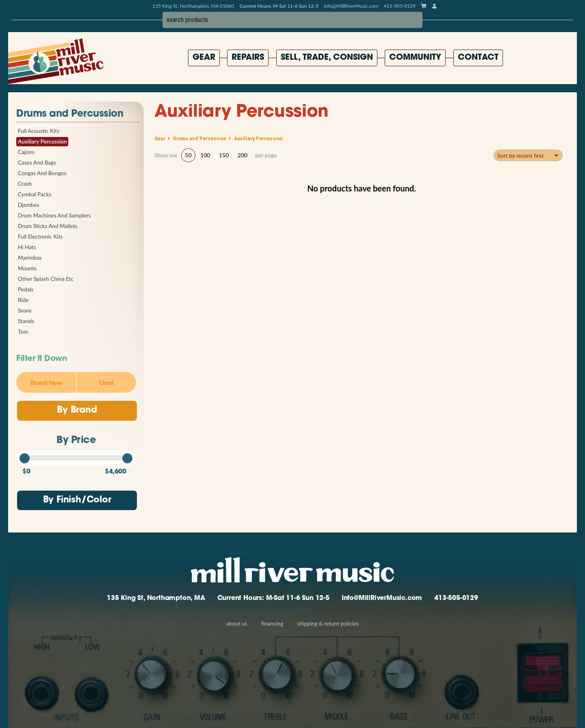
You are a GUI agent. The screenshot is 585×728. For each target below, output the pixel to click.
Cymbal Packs (35, 194)
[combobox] (528, 155)
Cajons (26, 152)
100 (205, 155)
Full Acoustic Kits (39, 131)
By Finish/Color (77, 500)
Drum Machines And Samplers (54, 215)
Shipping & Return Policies (328, 624)
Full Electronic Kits (40, 237)
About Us (237, 624)
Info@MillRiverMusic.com (351, 6)
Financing (272, 624)
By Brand (77, 410)
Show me (166, 155)
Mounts (27, 268)
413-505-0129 (456, 598)
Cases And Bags (37, 163)
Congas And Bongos (42, 173)
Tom (23, 332)
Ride (23, 300)
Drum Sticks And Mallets (48, 226)
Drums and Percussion (70, 114)
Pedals (26, 289)
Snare (25, 311)
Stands (26, 321)
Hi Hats (27, 247)
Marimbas (30, 258)
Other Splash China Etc (46, 279)
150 (224, 155)
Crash (25, 184)
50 (188, 155)
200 (243, 155)
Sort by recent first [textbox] (520, 155)
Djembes (29, 205)
